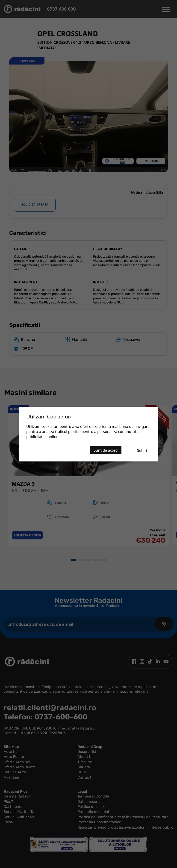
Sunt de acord (106, 450)
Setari (142, 450)
